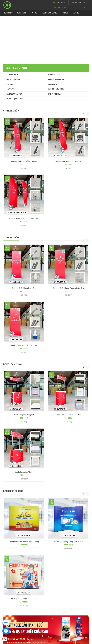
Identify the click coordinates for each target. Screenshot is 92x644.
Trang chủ (8, 13)
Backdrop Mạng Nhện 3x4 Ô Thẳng (24, 599)
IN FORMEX (52, 84)
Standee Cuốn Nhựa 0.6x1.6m (24, 288)
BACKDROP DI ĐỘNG (56, 79)
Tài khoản (59, 2)
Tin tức (34, 13)
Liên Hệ (76, 13)
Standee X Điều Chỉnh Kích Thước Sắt (24, 218)
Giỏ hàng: (79, 2)
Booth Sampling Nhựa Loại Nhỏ (68, 415)
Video (65, 13)
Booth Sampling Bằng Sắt (24, 415)
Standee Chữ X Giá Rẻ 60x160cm (24, 161)
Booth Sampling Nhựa (24, 472)
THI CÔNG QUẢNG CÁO (14, 99)
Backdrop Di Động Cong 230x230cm (68, 542)
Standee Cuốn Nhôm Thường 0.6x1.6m (68, 288)
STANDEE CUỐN (54, 75)
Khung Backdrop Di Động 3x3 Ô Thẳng (24, 542)
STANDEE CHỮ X (12, 75)
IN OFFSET (10, 89)
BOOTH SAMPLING (13, 79)
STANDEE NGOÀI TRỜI (14, 94)
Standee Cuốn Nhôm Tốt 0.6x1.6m (24, 345)
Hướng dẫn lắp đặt (50, 13)
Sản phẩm (22, 13)
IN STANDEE (10, 84)
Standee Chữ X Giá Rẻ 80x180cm (68, 161)
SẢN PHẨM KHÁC (55, 94)
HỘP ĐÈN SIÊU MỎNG (56, 89)
